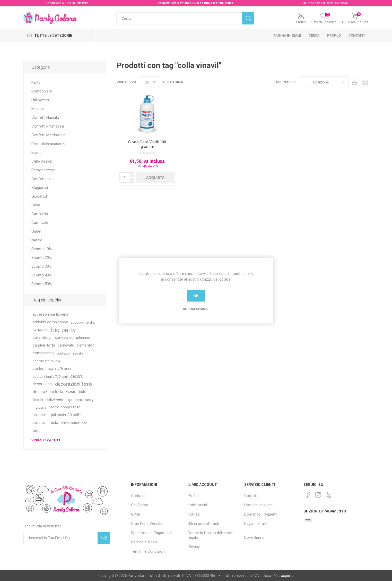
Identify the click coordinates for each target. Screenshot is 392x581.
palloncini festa (45, 423)
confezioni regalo (70, 353)
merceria (39, 407)
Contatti (357, 35)
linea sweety (84, 400)
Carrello (251, 496)
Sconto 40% (42, 275)
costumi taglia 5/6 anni (52, 369)
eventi (70, 392)
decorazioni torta (48, 392)
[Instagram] (318, 495)
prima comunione (74, 423)
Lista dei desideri (258, 505)
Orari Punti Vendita (147, 524)
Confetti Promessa (48, 126)
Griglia (355, 82)
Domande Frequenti (261, 514)
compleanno (43, 353)
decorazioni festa (74, 384)
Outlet (36, 231)
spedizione (150, 166)
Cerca (314, 35)
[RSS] (328, 495)
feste (82, 392)
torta (37, 431)
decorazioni (43, 384)
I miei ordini (197, 505)
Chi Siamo (140, 505)
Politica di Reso (144, 542)
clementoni (86, 345)
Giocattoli (40, 196)
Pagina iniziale (287, 35)
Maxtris (38, 109)
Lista (365, 82)
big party (63, 330)
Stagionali (40, 188)
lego (69, 400)
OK (196, 296)
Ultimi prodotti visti (203, 524)
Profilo (301, 22)
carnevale (66, 345)
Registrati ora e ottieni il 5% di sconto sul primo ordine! (196, 3)
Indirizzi (194, 514)
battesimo (41, 330)
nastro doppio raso (65, 407)
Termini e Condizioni (148, 551)
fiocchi (38, 400)
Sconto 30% (42, 266)
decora (76, 376)
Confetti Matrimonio (49, 135)
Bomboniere (42, 91)
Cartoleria (40, 214)
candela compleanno (73, 338)
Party (36, 82)
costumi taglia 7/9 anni (50, 376)
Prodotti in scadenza (49, 144)
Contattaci (342, 3)
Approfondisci (196, 309)
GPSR (136, 514)
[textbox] (179, 18)
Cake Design (42, 161)
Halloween (40, 100)
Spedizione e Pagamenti (151, 533)
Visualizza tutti (46, 440)
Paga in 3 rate (256, 524)
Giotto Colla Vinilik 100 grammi (147, 144)
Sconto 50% (42, 284)
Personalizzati (43, 170)
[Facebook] (308, 495)
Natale (37, 240)
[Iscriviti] (60, 538)
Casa (36, 205)
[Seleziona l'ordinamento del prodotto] (324, 82)
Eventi (36, 153)
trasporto (286, 576)
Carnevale (40, 223)
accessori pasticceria (50, 314)
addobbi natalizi (83, 322)
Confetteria (41, 179)
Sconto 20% (42, 258)
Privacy (194, 547)
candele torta (44, 345)
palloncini (41, 415)
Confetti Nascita (45, 117)
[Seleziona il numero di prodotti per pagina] (150, 82)
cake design (43, 338)
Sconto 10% (42, 249)
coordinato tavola (46, 361)
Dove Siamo (254, 537)
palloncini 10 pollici (67, 415)
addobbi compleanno (50, 322)
